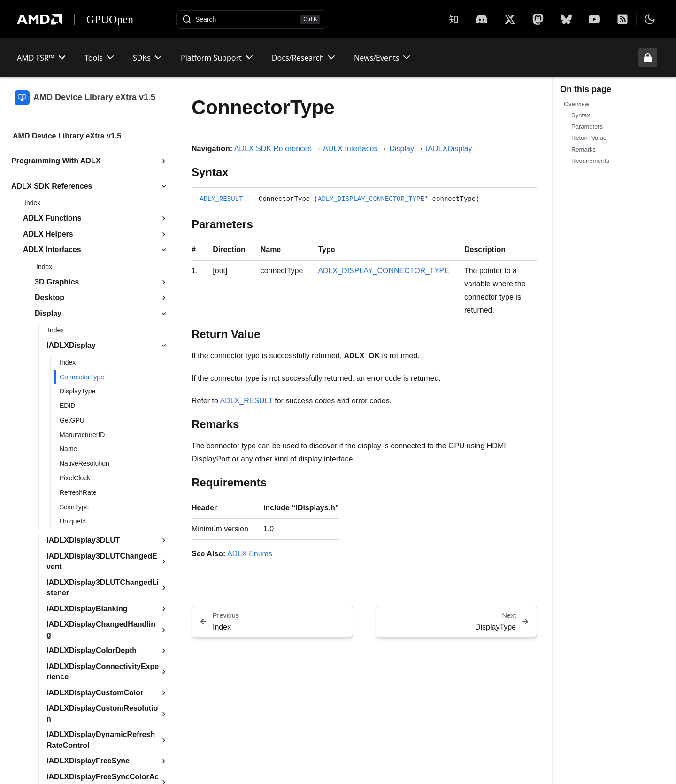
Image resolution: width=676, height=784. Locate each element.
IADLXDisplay (449, 149)
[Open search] (251, 19)
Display (402, 149)
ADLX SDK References (273, 149)
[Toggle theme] (650, 19)
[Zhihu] (453, 19)
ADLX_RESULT (221, 199)
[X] (482, 19)
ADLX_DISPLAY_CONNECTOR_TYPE (371, 199)
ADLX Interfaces (350, 149)
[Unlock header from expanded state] (648, 58)
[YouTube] (594, 19)
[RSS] (622, 19)
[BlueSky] (566, 19)
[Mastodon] (538, 19)
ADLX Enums (250, 554)
